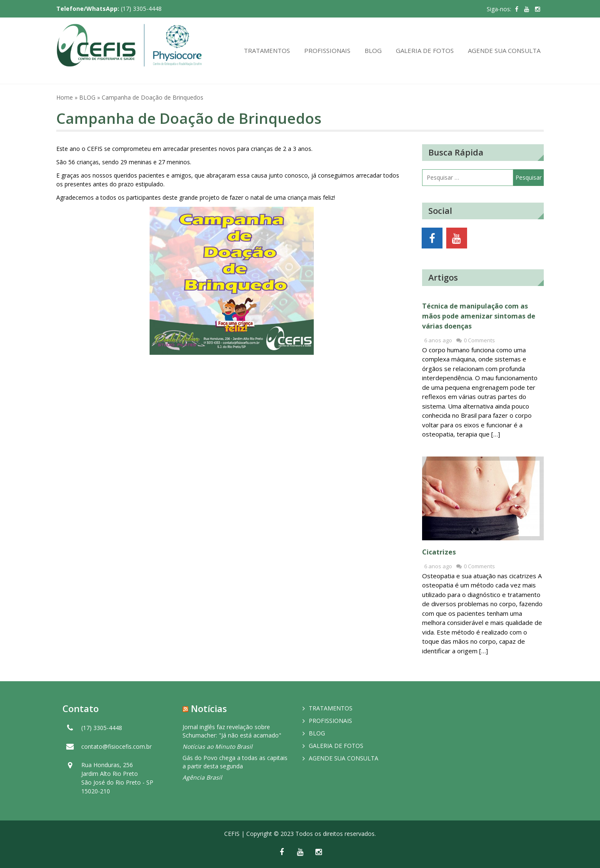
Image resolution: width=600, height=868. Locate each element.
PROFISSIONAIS (327, 50)
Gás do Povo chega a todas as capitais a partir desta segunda (235, 762)
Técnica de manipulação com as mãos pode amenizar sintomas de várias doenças (479, 316)
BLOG (373, 50)
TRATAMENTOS (267, 50)
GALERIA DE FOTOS (425, 50)
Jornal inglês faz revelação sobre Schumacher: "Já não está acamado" (232, 731)
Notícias (209, 708)
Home (65, 97)
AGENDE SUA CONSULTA (504, 50)
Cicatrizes (439, 552)
